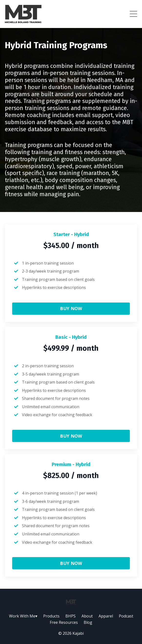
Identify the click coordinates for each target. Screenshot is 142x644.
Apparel (106, 616)
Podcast (126, 616)
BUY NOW (71, 308)
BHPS (71, 616)
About (87, 616)
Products (51, 616)
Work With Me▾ (23, 616)
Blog (88, 622)
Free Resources (64, 622)
